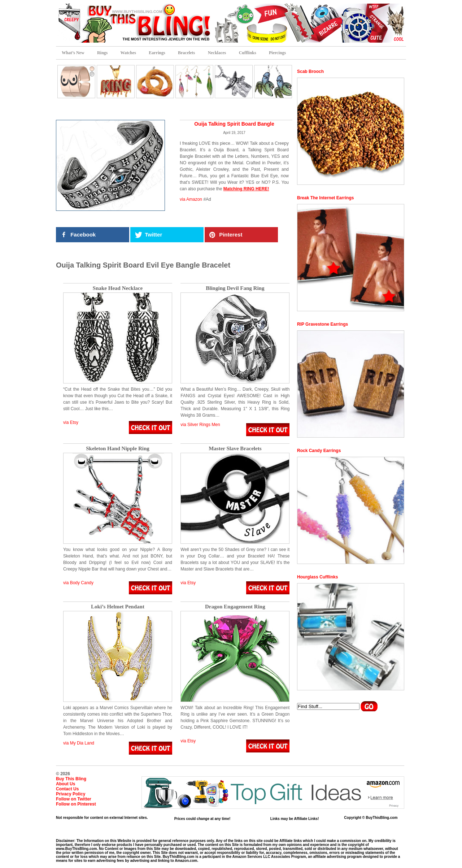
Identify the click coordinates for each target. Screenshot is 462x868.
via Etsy (71, 422)
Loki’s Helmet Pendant (118, 607)
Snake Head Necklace (118, 288)
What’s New (73, 53)
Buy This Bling (71, 779)
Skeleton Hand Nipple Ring (117, 449)
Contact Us (67, 789)
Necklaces (217, 53)
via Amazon (191, 199)
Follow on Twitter (74, 799)
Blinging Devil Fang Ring (235, 288)
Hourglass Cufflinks (317, 577)
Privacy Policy (71, 794)
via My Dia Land (79, 743)
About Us (66, 784)
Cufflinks (248, 53)
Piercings (277, 53)
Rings (102, 53)
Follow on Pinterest (76, 804)
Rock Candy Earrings (319, 451)
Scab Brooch (310, 71)
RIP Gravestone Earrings (322, 324)
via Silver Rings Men (200, 425)
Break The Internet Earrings (325, 198)
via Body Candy (78, 583)
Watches (128, 53)
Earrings (157, 53)
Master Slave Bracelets (235, 449)
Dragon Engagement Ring (235, 607)
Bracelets (186, 53)
